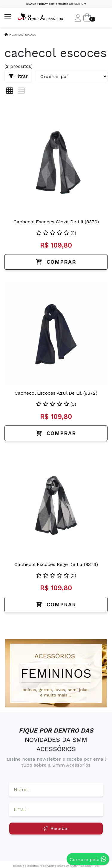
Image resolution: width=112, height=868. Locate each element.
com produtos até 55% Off (56, 4)
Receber (56, 828)
